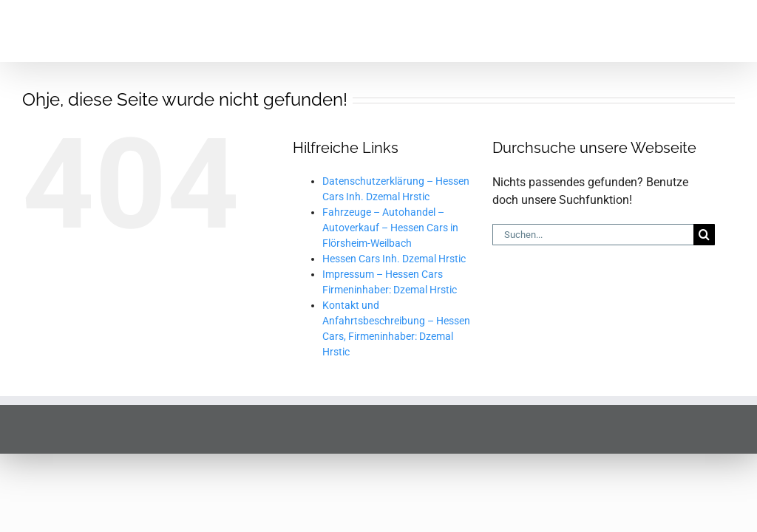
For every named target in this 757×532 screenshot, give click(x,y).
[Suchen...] (593, 173)
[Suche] (704, 173)
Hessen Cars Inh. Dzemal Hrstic (394, 197)
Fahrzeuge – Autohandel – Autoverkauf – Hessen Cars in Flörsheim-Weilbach (390, 166)
